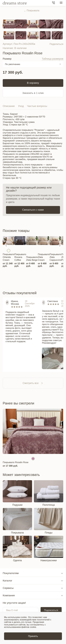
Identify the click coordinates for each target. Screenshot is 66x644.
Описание (9, 106)
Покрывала (33, 11)
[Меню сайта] (61, 3)
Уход (21, 106)
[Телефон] (53, 3)
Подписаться (51, 610)
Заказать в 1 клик (33, 93)
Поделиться (56, 44)
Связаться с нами (33, 210)
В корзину (33, 83)
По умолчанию (13, 64)
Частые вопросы (37, 106)
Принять (33, 636)
